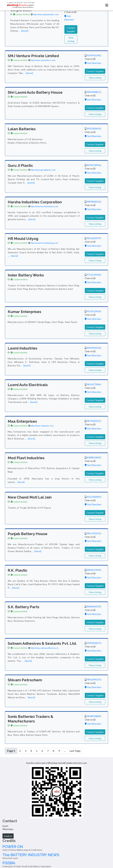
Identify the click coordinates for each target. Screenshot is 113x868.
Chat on (71, 12)
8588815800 (93, 457)
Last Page (75, 751)
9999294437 (93, 643)
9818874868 (93, 716)
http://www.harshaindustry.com (44, 206)
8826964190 (93, 606)
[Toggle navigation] (107, 5)
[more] (25, 31)
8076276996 (93, 165)
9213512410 (93, 311)
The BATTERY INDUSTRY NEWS (56, 856)
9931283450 (93, 129)
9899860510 (93, 202)
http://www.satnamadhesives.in (44, 648)
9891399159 (93, 680)
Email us (8, 836)
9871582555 (93, 421)
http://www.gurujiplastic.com (43, 170)
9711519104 (93, 275)
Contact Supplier (71, 29)
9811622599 (93, 238)
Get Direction (93, 63)
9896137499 (93, 570)
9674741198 (93, 55)
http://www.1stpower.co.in (42, 426)
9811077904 (93, 384)
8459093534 (93, 348)
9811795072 (93, 533)
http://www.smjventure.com (43, 60)
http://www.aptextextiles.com (46, 14)
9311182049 (93, 497)
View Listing (71, 39)
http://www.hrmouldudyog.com (44, 243)
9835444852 (93, 92)
